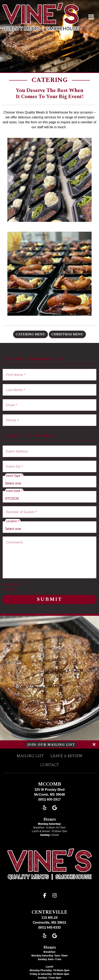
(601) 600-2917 (49, 799)
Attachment (12, 584)
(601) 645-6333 (49, 927)
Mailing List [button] (30, 756)
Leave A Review (66, 756)
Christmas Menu (67, 334)
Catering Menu (31, 334)
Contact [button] (50, 765)
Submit (49, 599)
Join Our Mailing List (51, 744)
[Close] (94, 744)
